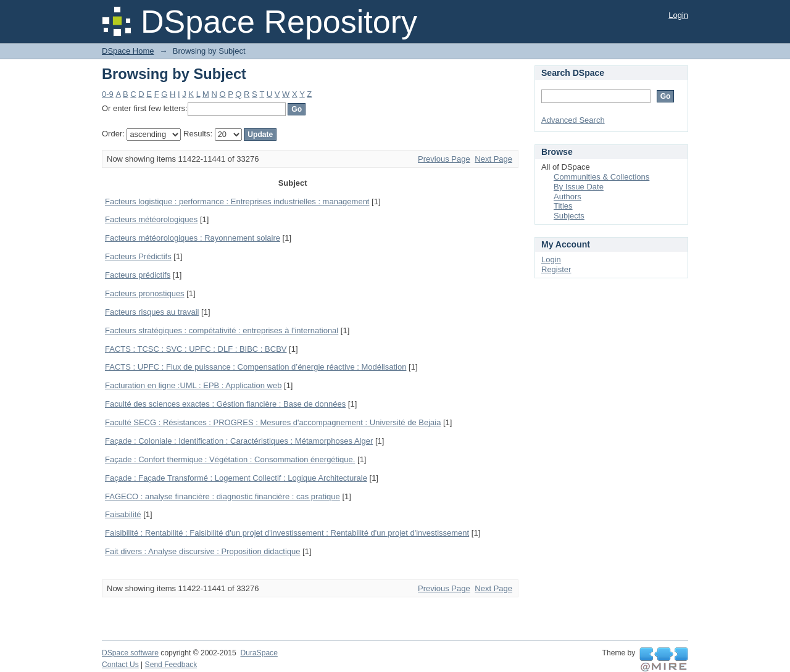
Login (678, 15)
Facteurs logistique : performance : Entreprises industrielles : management (237, 201)
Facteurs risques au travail (152, 312)
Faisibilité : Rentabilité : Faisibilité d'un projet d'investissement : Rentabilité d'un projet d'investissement (287, 533)
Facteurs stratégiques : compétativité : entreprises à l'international (222, 330)
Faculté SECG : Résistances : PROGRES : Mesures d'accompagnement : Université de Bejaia (273, 422)
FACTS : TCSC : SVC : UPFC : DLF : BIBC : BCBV (196, 349)
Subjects (569, 216)
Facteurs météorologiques (151, 219)
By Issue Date (579, 187)
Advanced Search (573, 120)
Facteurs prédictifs (138, 275)
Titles (563, 206)
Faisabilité (123, 514)
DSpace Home (128, 51)
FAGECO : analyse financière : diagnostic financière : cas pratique (222, 496)
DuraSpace (259, 653)
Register (556, 269)
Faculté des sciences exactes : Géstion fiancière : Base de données (225, 404)
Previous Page (444, 159)
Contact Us (120, 665)
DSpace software (130, 653)
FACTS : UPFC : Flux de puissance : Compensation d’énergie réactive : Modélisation (256, 367)
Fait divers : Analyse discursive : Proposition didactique (203, 551)
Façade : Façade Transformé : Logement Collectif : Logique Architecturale (236, 478)
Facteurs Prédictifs (138, 256)
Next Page (493, 159)
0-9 (108, 94)
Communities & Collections (601, 177)
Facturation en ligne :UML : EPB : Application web (193, 385)
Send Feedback (171, 665)
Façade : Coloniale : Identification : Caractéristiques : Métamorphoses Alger (239, 441)
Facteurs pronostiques (145, 293)
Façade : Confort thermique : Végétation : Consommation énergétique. (230, 459)
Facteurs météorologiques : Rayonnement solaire (193, 238)
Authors (568, 197)
